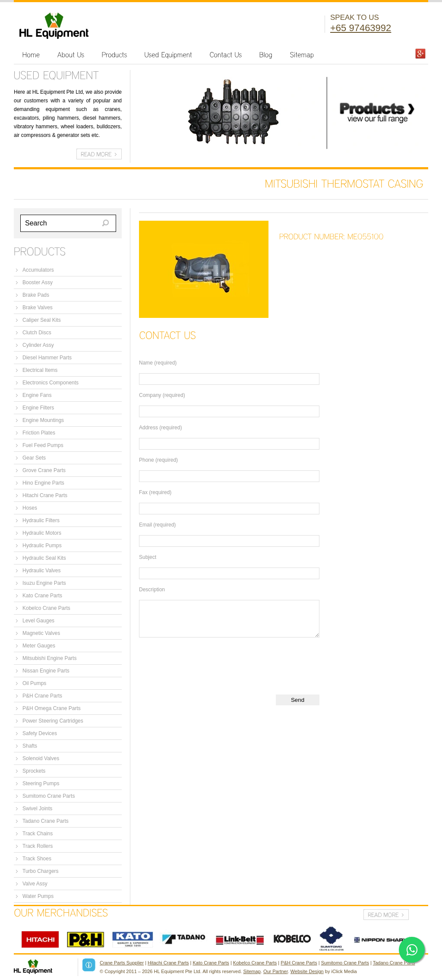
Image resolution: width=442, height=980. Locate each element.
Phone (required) (158, 460)
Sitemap (252, 971)
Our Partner (276, 971)
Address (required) (160, 428)
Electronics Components (51, 383)
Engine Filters (38, 408)
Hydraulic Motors (42, 533)
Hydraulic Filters (41, 520)
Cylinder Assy (38, 345)
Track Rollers (38, 846)
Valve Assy (35, 884)
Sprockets (34, 771)
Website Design (307, 971)
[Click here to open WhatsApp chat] (412, 950)
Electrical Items (40, 370)
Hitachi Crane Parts (45, 495)
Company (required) (162, 395)
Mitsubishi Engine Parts (49, 658)
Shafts (30, 746)
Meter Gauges (39, 646)
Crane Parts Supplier (122, 963)
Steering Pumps (41, 783)
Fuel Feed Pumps (43, 445)
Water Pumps (38, 896)
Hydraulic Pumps (42, 546)
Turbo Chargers (41, 871)
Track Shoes (37, 859)
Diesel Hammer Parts (47, 358)
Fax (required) (155, 492)
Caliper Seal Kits (42, 320)
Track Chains (38, 834)
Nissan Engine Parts (46, 671)
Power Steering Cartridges (53, 721)
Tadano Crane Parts (46, 821)
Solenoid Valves (41, 758)
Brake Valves (38, 308)
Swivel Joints (37, 809)
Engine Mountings (43, 420)
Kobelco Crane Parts (46, 608)
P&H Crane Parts (42, 696)
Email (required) (157, 525)
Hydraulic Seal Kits (44, 558)
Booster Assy (38, 282)
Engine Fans (37, 395)
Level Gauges (38, 621)
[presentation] (205, 663)
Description (152, 590)
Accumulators (38, 270)
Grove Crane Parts (44, 470)
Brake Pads (36, 295)
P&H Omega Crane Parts (52, 708)
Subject (148, 557)
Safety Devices (40, 733)
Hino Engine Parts (43, 483)
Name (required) (158, 363)
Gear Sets (34, 458)
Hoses (30, 508)
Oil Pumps (34, 683)
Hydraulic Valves (41, 571)
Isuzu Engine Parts (44, 583)
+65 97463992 (361, 28)
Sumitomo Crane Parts (49, 796)
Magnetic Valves (41, 633)
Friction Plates (39, 433)
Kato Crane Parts (42, 596)
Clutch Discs (37, 333)
